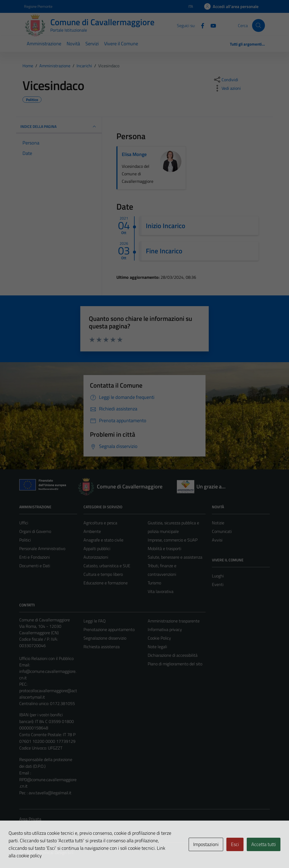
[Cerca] (258, 25)
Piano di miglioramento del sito (175, 664)
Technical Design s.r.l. (56, 852)
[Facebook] (200, 25)
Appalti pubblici (97, 548)
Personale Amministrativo (42, 548)
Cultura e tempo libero (103, 574)
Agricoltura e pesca (100, 523)
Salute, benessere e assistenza (175, 557)
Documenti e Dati (35, 566)
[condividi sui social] (226, 80)
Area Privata (30, 819)
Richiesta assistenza (102, 647)
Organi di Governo (35, 531)
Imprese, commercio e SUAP (173, 540)
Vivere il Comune (121, 44)
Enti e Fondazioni (35, 557)
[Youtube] (211, 25)
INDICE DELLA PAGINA (59, 127)
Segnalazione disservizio (105, 638)
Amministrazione (44, 44)
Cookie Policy (159, 638)
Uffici (24, 523)
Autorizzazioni (96, 557)
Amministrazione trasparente (174, 621)
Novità (73, 44)
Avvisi (217, 540)
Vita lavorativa (161, 591)
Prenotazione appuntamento (109, 629)
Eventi (218, 584)
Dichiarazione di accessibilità (173, 655)
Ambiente (92, 531)
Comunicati (222, 531)
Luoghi (218, 576)
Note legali (157, 647)
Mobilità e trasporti (164, 548)
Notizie (218, 523)
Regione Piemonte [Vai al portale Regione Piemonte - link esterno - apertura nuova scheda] (38, 6)
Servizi (92, 44)
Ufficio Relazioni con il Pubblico (46, 658)
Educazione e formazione (106, 583)
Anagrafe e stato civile (103, 540)
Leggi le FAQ (95, 621)
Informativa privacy (165, 629)
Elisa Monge (134, 154)
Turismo (154, 583)
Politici (25, 540)
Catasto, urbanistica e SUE (107, 566)
